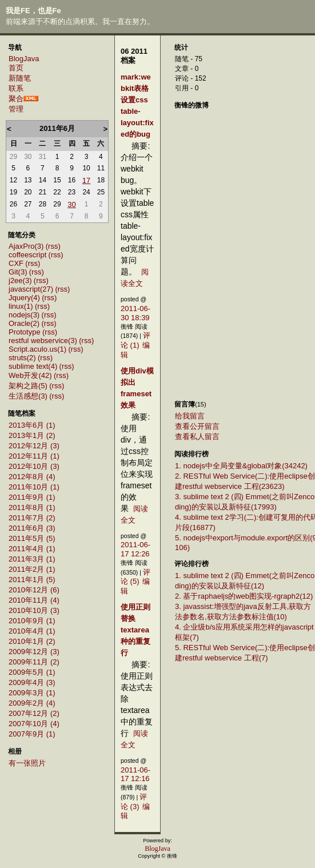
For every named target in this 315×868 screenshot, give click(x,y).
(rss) (53, 246)
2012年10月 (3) (34, 466)
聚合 (16, 99)
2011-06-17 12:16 (135, 775)
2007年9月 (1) (32, 734)
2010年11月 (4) (34, 600)
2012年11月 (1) (34, 456)
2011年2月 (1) (32, 569)
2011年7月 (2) (32, 518)
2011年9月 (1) (32, 497)
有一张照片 (27, 763)
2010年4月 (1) (32, 631)
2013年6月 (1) (32, 425)
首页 (16, 68)
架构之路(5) (28, 386)
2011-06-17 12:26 (135, 549)
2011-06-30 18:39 (135, 313)
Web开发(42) (30, 375)
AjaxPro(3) (26, 246)
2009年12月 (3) (34, 652)
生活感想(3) (28, 396)
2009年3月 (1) (32, 693)
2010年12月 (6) (34, 590)
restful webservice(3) (43, 341)
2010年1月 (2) (32, 641)
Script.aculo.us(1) (37, 349)
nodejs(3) (24, 315)
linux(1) (21, 306)
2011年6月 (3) (32, 528)
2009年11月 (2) (34, 662)
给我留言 (190, 416)
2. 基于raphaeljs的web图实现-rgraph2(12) (244, 596)
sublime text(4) (33, 366)
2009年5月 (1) (32, 672)
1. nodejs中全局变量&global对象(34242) (241, 466)
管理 (16, 109)
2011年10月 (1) (34, 487)
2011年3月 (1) (32, 559)
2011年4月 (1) (32, 549)
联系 (16, 88)
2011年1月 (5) (32, 580)
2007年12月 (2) (34, 713)
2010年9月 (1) (32, 621)
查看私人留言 (197, 437)
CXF (16, 263)
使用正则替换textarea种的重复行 (135, 630)
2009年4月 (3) (32, 682)
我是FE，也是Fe (33, 11)
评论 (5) (135, 577)
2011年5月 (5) (32, 538)
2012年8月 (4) (32, 477)
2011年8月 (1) (32, 507)
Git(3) (18, 272)
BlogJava (24, 59)
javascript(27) (31, 289)
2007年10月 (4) (34, 724)
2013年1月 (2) (32, 435)
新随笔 (20, 78)
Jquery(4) (24, 298)
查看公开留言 (197, 426)
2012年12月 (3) (34, 446)
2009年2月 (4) (32, 703)
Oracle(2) (24, 323)
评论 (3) (134, 802)
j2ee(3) (20, 280)
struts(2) (22, 358)
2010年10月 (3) (34, 610)
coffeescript (27, 255)
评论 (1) (135, 340)
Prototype (25, 332)
